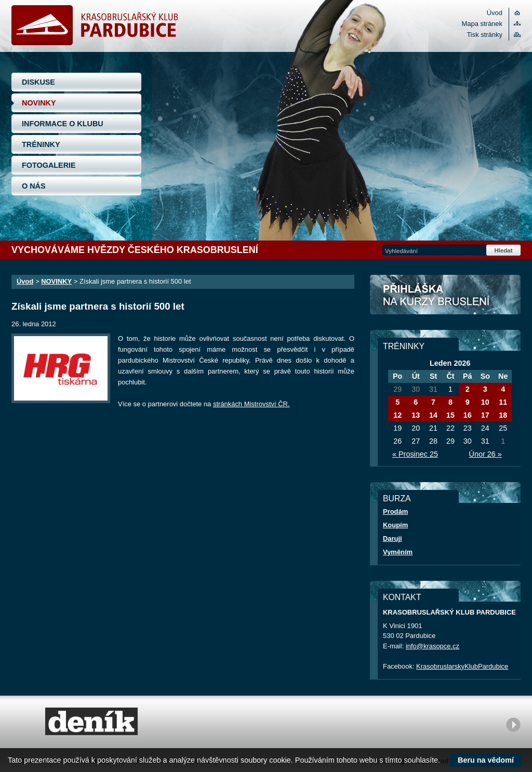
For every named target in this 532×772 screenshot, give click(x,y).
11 (503, 402)
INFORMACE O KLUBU (63, 124)
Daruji (393, 538)
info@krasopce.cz (433, 646)
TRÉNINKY (41, 144)
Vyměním (398, 552)
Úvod (495, 13)
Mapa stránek (482, 24)
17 (485, 415)
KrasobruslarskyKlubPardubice (462, 666)
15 (450, 415)
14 (433, 415)
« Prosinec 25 (415, 454)
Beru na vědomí (486, 760)
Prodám (395, 511)
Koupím (395, 525)
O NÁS (34, 186)
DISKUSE (38, 82)
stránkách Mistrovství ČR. (251, 404)
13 (416, 415)
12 (397, 415)
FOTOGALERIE (49, 165)
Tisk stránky (484, 35)
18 (503, 415)
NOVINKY (39, 103)
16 (468, 415)
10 (485, 402)
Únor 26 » (486, 454)
